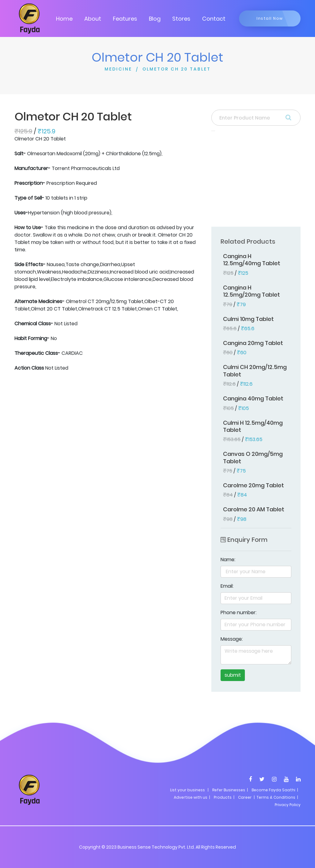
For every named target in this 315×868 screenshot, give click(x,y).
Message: (232, 639)
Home (64, 19)
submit (233, 675)
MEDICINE (118, 69)
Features (125, 19)
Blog (155, 19)
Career (245, 797)
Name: (228, 560)
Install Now (270, 18)
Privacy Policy (288, 805)
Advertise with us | (192, 797)
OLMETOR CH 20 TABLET (177, 69)
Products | (224, 797)
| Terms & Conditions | (275, 797)
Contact (214, 19)
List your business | (189, 790)
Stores (181, 19)
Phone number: (239, 612)
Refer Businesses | (230, 790)
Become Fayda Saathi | (275, 790)
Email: (227, 586)
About (93, 19)
